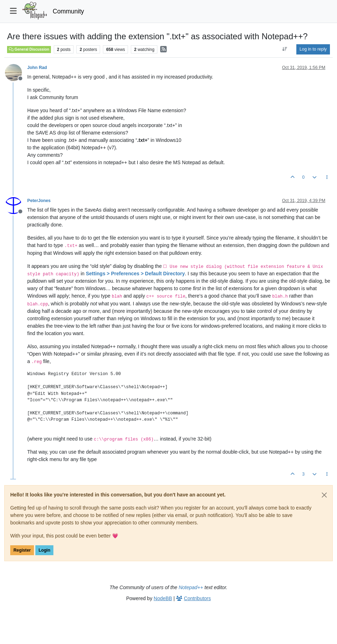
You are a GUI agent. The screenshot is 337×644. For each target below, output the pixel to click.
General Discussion (29, 49)
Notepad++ (191, 587)
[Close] (324, 495)
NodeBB (163, 598)
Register (22, 550)
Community (68, 11)
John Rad (37, 68)
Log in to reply (313, 49)
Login (44, 550)
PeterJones (39, 201)
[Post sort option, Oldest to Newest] (285, 49)
